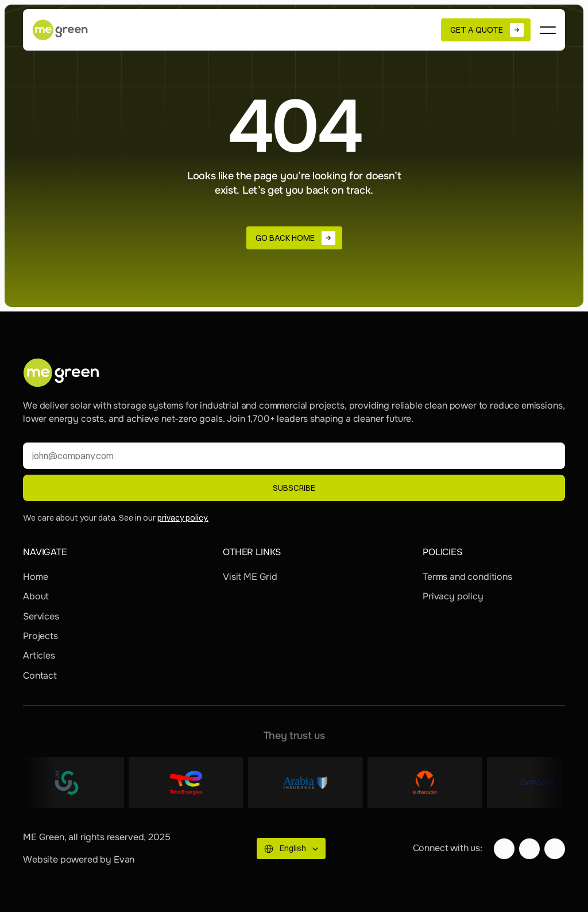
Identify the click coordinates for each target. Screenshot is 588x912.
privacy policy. (183, 518)
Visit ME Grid (250, 577)
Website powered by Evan (79, 859)
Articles (39, 655)
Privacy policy (453, 596)
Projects (40, 636)
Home (35, 577)
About (36, 596)
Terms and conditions (467, 577)
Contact (40, 676)
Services (41, 616)
